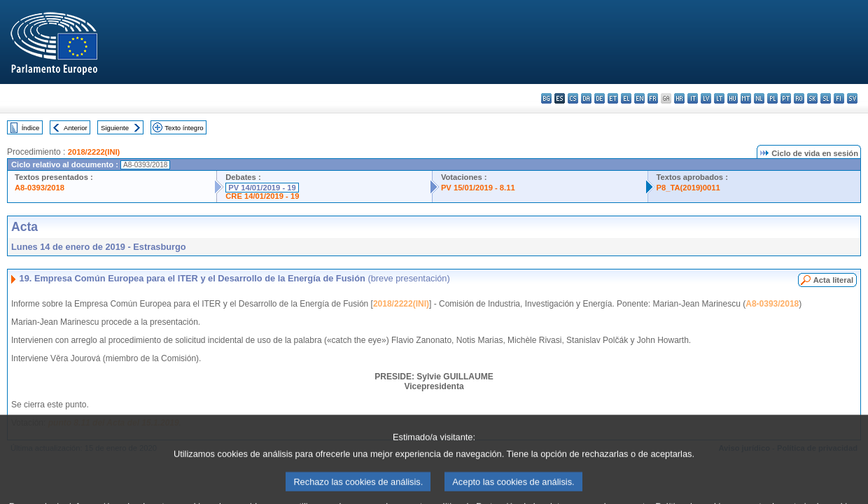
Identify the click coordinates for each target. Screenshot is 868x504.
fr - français (653, 98)
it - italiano (693, 98)
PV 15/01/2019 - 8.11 (478, 188)
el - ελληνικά (626, 98)
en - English (639, 98)
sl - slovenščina (826, 98)
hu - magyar (733, 98)
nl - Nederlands (759, 98)
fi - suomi (839, 98)
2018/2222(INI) (94, 152)
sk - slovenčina (812, 98)
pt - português (786, 98)
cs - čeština (573, 98)
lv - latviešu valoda (706, 98)
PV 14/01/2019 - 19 (262, 188)
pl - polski (772, 98)
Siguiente (115, 128)
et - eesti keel (613, 98)
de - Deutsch (600, 98)
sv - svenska (852, 98)
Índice (31, 128)
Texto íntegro (184, 128)
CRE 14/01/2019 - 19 (262, 196)
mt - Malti (746, 98)
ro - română (799, 98)
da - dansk (586, 98)
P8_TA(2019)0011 (688, 188)
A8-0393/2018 (40, 188)
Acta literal (833, 280)
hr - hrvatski (679, 98)
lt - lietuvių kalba (719, 98)
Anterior (76, 128)
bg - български (546, 98)
